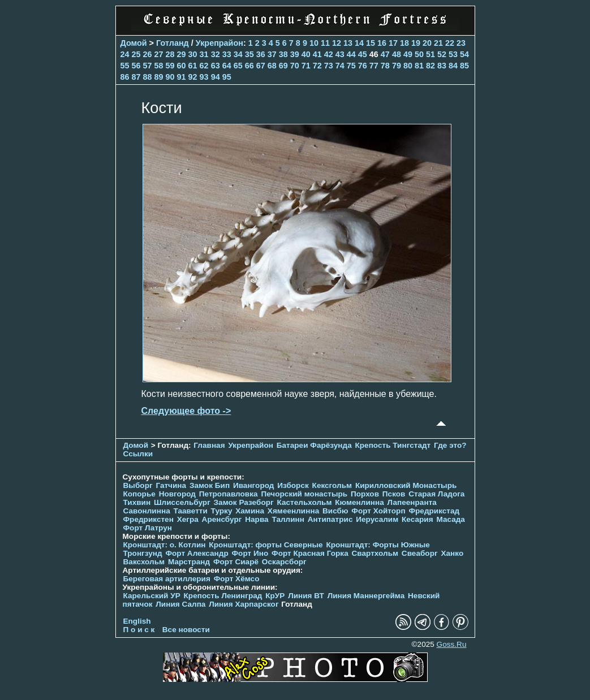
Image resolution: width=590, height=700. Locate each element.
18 (404, 43)
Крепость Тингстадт (393, 445)
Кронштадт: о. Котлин (165, 545)
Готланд (173, 43)
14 (359, 43)
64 (227, 66)
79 (397, 66)
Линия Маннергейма (366, 596)
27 (159, 54)
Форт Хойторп (378, 511)
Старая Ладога (436, 494)
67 (261, 66)
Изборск (293, 485)
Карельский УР (152, 596)
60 (182, 66)
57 (148, 66)
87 (136, 77)
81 (419, 66)
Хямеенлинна (293, 511)
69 (283, 66)
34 (238, 54)
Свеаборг (420, 553)
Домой (134, 43)
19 (416, 43)
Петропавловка (229, 494)
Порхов (365, 494)
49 (408, 54)
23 (461, 43)
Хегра (188, 519)
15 (371, 43)
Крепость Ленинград (223, 596)
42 (329, 54)
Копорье (139, 494)
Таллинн (288, 519)
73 (329, 66)
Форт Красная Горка (310, 553)
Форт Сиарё (236, 562)
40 (306, 54)
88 (148, 77)
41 (317, 54)
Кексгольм (332, 485)
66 (249, 66)
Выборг (138, 485)
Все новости (186, 630)
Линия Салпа (180, 604)
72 (317, 66)
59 (170, 66)
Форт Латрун (148, 528)
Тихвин (137, 502)
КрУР (275, 596)
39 (295, 54)
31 (204, 54)
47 (385, 54)
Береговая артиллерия (167, 579)
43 (340, 54)
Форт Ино (250, 553)
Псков (394, 494)
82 (430, 66)
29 (182, 54)
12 (337, 43)
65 (238, 66)
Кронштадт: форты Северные (266, 545)
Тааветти (191, 511)
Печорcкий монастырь (304, 494)
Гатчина (171, 485)
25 (136, 54)
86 (125, 77)
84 (453, 66)
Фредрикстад (434, 511)
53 (453, 54)
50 (419, 54)
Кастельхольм (304, 502)
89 (159, 77)
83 (442, 66)
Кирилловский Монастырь (406, 485)
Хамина (250, 511)
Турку (222, 511)
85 (464, 66)
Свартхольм (375, 553)
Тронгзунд (143, 553)
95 (227, 77)
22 (450, 43)
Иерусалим (377, 519)
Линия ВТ (306, 596)
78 (385, 66)
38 (283, 54)
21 (438, 43)
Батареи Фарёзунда (314, 445)
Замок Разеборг (244, 502)
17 (393, 43)
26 (148, 54)
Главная (209, 445)
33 (227, 54)
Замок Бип (210, 485)
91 (182, 77)
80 (408, 66)
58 (159, 66)
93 (204, 77)
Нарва (257, 519)
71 (306, 66)
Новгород (177, 494)
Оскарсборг (284, 562)
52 (442, 54)
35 (249, 54)
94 (216, 77)
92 (193, 77)
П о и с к (139, 630)
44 (351, 54)
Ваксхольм (144, 562)
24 (125, 54)
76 (363, 66)
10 (314, 43)
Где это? (450, 445)
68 (272, 66)
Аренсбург (222, 519)
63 (216, 66)
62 (204, 66)
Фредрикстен (148, 519)
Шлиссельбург (182, 502)
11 (325, 43)
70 (295, 66)
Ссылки (138, 454)
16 (382, 43)
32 (216, 54)
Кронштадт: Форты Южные (378, 545)
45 (363, 54)
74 (340, 66)
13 (348, 43)
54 (464, 54)
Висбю (335, 511)
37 (272, 54)
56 (136, 66)
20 (427, 43)
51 (430, 54)
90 (170, 77)
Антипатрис (330, 519)
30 (193, 54)
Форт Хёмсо (237, 579)
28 (170, 54)
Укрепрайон (219, 43)
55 (125, 66)
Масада (451, 519)
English (137, 621)
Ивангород (254, 485)
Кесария (417, 519)
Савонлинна (147, 511)
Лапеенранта (412, 502)
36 (261, 54)
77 (374, 66)
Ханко (452, 553)
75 (351, 66)
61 (193, 66)
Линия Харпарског (244, 604)
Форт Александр (197, 553)
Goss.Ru (452, 644)
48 (397, 54)
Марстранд (189, 562)
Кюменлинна (359, 502)
